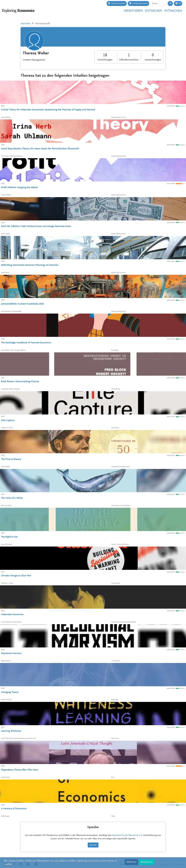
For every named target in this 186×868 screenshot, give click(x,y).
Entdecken (154, 11)
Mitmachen (173, 11)
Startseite (26, 24)
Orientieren (133, 11)
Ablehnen (131, 862)
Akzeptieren (147, 862)
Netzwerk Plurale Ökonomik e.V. (127, 835)
